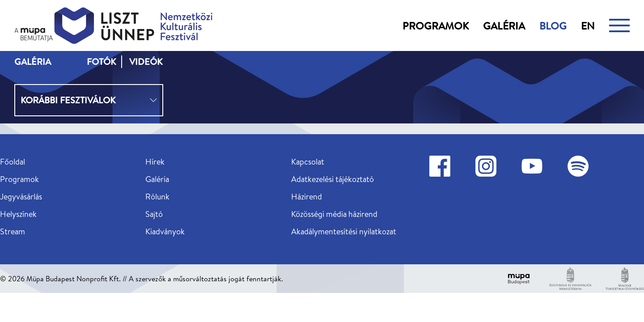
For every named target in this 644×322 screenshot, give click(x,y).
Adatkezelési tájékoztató (333, 179)
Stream (13, 231)
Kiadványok (165, 231)
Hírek (155, 162)
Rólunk (157, 197)
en (588, 25)
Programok (436, 25)
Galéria (504, 25)
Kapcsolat (308, 162)
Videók (146, 61)
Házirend (307, 197)
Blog (553, 25)
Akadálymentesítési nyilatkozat (344, 231)
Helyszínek (18, 214)
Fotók (101, 61)
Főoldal (13, 162)
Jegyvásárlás (21, 197)
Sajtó (154, 214)
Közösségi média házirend (334, 214)
